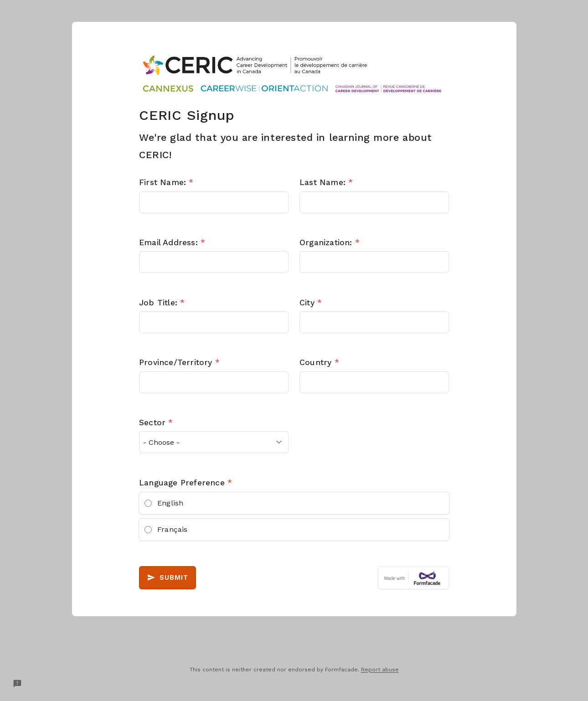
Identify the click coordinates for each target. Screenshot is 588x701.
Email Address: (172, 242)
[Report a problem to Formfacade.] (17, 684)
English (170, 503)
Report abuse (380, 670)
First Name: (166, 182)
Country (319, 362)
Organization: (330, 242)
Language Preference (186, 483)
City (311, 303)
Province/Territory (179, 362)
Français (173, 529)
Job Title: (162, 303)
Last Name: (326, 182)
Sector (156, 423)
